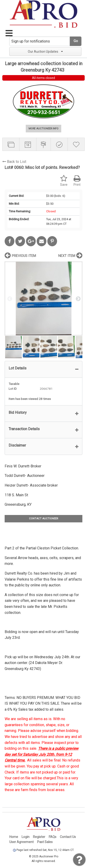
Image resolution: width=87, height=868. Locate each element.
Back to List (14, 162)
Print (77, 181)
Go (76, 41)
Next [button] (78, 298)
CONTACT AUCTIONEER (43, 519)
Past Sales (45, 842)
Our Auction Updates (45, 52)
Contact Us (68, 837)
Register (39, 837)
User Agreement (21, 842)
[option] (43, 298)
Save (64, 181)
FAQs (53, 837)
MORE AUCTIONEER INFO (43, 129)
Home (14, 837)
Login (26, 837)
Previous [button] (9, 298)
